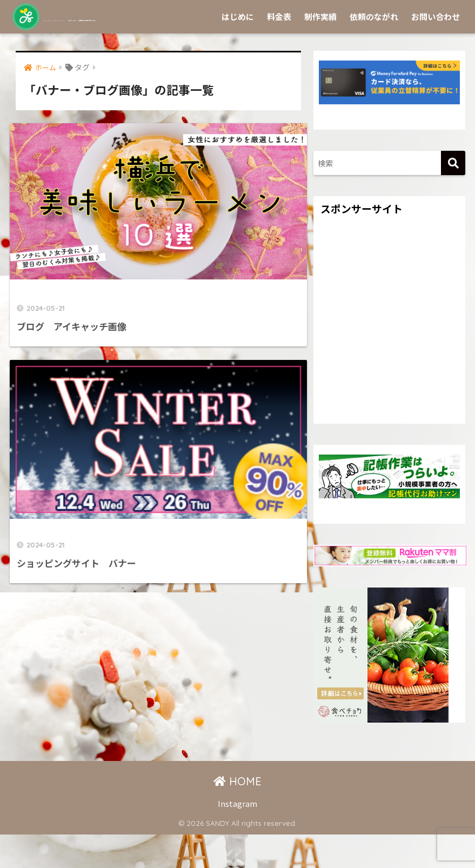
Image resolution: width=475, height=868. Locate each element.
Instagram (237, 837)
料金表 (279, 50)
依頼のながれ (374, 50)
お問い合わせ (436, 50)
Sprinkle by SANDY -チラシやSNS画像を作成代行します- (207, 16)
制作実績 (320, 50)
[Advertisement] (389, 364)
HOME (237, 815)
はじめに (238, 50)
